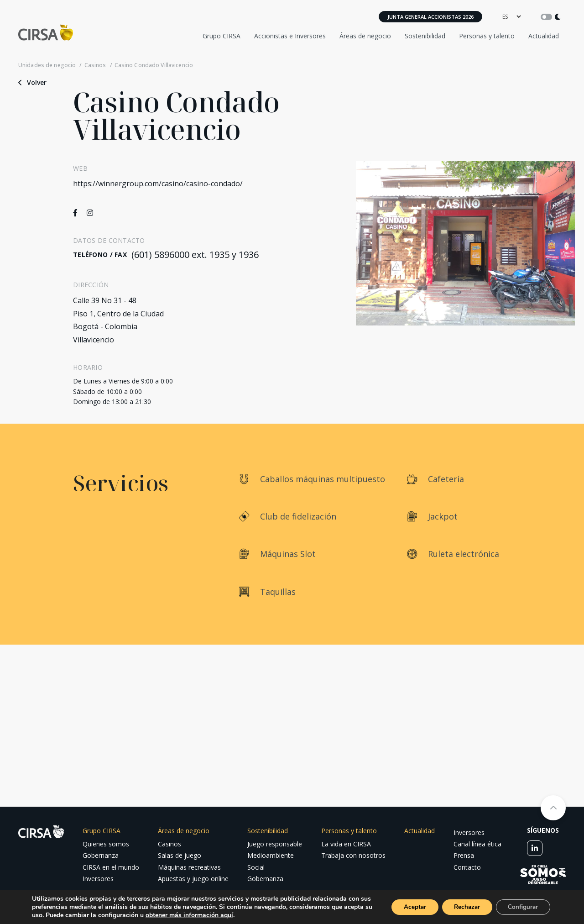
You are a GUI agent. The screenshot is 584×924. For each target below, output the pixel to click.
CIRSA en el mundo (111, 867)
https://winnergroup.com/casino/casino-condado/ (158, 184)
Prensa (464, 855)
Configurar (521, 907)
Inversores (98, 879)
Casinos (95, 65)
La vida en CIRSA (346, 844)
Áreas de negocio (365, 36)
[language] (511, 17)
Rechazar (461, 907)
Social (256, 867)
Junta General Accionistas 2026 (430, 17)
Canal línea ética (477, 844)
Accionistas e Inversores (290, 36)
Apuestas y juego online (193, 879)
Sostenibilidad (425, 36)
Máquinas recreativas (189, 867)
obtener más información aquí (219, 915)
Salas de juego (180, 855)
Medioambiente (271, 855)
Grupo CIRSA (222, 36)
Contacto (467, 867)
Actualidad (544, 36)
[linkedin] (535, 848)
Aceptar (405, 907)
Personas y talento (487, 36)
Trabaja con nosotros (353, 855)
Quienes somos (106, 844)
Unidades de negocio (47, 65)
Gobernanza (101, 855)
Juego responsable (275, 844)
